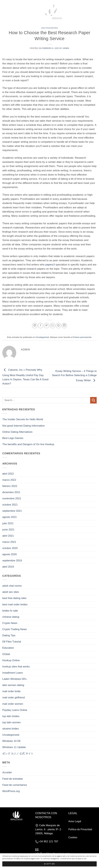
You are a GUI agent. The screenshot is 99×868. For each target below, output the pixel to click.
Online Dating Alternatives (17, 432)
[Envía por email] (53, 326)
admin (66, 48)
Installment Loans (13, 673)
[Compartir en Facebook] (41, 326)
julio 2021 (8, 523)
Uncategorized (49, 28)
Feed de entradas (13, 779)
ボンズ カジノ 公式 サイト (18, 754)
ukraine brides (11, 729)
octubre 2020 (10, 548)
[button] (8, 11)
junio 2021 (8, 530)
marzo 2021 (9, 542)
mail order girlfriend (14, 698)
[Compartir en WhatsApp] (35, 326)
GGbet (6, 654)
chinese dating (11, 617)
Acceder (7, 772)
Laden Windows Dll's (14, 679)
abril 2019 (8, 567)
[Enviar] (93, 400)
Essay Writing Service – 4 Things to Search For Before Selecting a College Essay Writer (74, 376)
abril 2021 (8, 536)
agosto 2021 (10, 517)
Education (8, 648)
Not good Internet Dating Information (24, 426)
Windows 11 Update (14, 747)
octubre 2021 (10, 505)
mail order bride (11, 691)
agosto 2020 (10, 554)
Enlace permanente (82, 337)
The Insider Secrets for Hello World (23, 419)
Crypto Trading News (15, 629)
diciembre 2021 (11, 492)
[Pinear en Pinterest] (58, 326)
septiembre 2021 (12, 511)
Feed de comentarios (15, 785)
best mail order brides (15, 604)
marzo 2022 (9, 480)
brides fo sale (10, 611)
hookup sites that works (16, 667)
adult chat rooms (12, 586)
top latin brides (11, 716)
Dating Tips (9, 635)
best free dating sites (14, 598)
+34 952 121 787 (48, 841)
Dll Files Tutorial (12, 642)
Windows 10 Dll (11, 741)
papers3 (50, 265)
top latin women (12, 722)
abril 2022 (8, 474)
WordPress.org (11, 791)
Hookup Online (11, 660)
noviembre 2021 (12, 498)
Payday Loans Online (15, 710)
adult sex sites (11, 592)
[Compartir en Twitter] (46, 326)
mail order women (13, 704)
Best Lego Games (13, 438)
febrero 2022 (10, 486)
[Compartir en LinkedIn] (64, 326)
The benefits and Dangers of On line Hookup (28, 444)
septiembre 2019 (12, 561)
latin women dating (13, 685)
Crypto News (10, 623)
